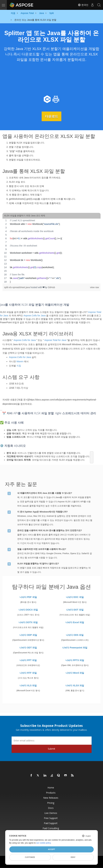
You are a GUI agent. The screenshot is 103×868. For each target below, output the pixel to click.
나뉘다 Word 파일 (75, 673)
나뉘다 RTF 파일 (28, 673)
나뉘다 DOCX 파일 (28, 610)
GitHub (51, 287)
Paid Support (51, 823)
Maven (20, 361)
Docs (51, 808)
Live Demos (51, 813)
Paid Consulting (51, 828)
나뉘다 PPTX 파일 (75, 660)
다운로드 (52, 116)
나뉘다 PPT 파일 (28, 660)
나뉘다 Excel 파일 (75, 622)
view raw (95, 287)
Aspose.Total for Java (55, 340)
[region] (51, 251)
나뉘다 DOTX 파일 (28, 622)
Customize (30, 857)
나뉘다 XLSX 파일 (75, 685)
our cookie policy (44, 843)
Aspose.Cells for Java (35, 315)
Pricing (51, 803)
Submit (51, 749)
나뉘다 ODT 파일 (28, 647)
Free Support (51, 818)
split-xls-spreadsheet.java (17, 287)
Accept (51, 849)
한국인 (83, 5)
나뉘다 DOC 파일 (75, 597)
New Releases (51, 798)
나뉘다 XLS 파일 (28, 685)
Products (51, 792)
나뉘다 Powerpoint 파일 (75, 647)
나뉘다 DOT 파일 (75, 610)
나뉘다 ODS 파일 (75, 635)
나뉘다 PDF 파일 (28, 597)
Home (51, 787)
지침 (19, 366)
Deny (73, 857)
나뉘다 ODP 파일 (28, 635)
